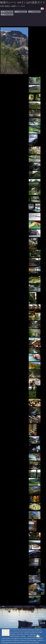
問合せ (34, 625)
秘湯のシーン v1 (7, 12)
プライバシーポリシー (17, 616)
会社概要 (12, 621)
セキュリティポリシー (17, 614)
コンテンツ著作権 (38, 623)
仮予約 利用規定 (38, 614)
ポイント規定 (37, 621)
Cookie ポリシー (15, 619)
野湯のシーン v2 (7, 14)
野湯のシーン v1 (34, 12)
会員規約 (35, 619)
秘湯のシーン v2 (21, 12)
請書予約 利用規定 (39, 616)
